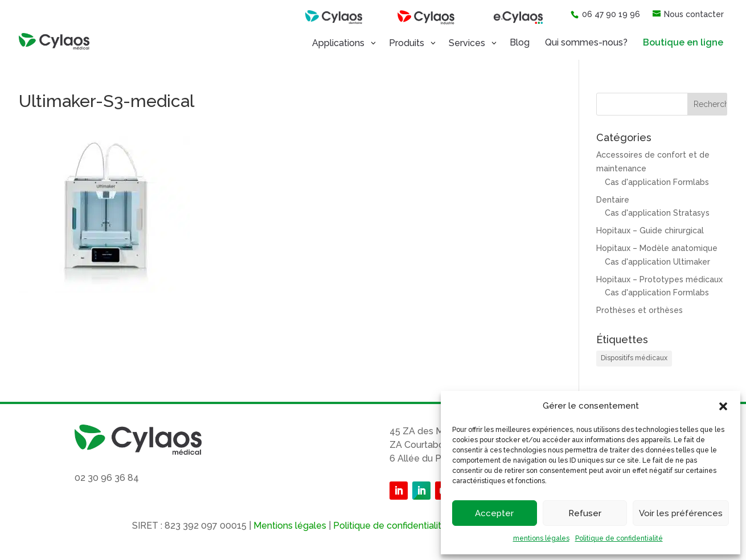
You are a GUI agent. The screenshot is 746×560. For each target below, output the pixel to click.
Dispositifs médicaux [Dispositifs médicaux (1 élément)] (634, 358)
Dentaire (613, 200)
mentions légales (541, 538)
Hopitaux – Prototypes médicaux (659, 279)
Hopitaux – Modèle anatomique (657, 248)
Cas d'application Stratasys (657, 213)
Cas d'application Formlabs (657, 182)
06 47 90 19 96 (605, 14)
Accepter (494, 513)
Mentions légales (290, 526)
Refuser (585, 513)
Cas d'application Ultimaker (657, 262)
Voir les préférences (681, 513)
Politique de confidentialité (619, 538)
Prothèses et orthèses (640, 310)
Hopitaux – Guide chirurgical (650, 230)
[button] (723, 406)
